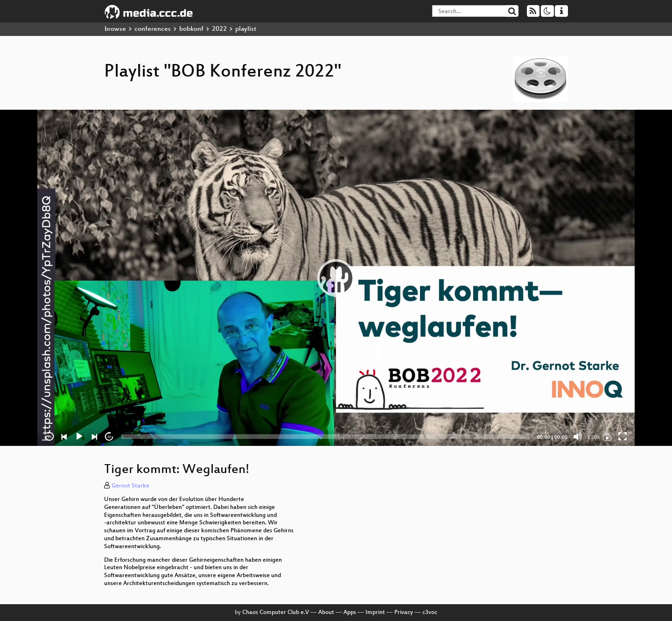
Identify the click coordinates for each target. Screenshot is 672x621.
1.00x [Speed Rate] (594, 437)
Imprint (375, 613)
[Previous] (64, 437)
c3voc (430, 613)
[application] (336, 278)
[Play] (79, 437)
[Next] (94, 437)
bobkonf (191, 29)
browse (115, 29)
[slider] (325, 437)
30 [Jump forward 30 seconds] (109, 437)
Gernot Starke (130, 486)
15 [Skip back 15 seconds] (50, 437)
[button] (336, 278)
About (326, 613)
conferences (153, 29)
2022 (219, 29)
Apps (350, 613)
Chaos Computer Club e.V (276, 613)
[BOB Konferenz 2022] (608, 437)
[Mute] (578, 437)
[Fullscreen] (623, 437)
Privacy (404, 613)
